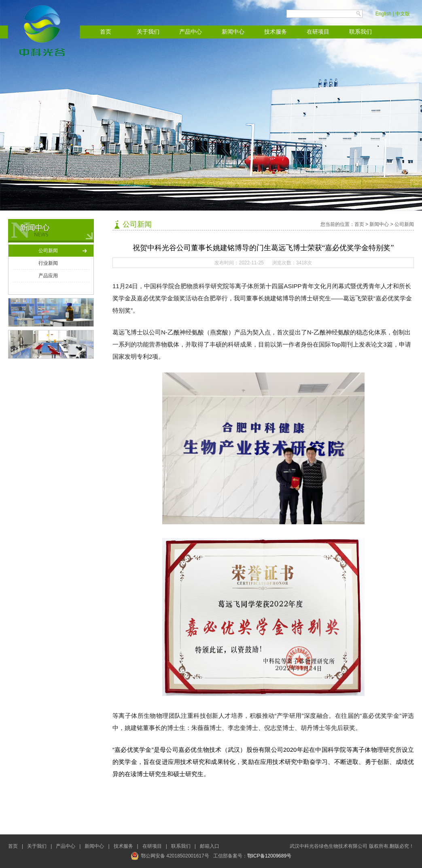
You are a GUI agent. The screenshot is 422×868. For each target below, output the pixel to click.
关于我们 (148, 32)
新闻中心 (233, 32)
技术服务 (276, 32)
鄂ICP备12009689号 (269, 856)
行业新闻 (48, 263)
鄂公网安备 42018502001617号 (170, 856)
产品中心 (191, 32)
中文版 (403, 14)
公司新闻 (48, 251)
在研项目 (318, 32)
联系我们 (361, 32)
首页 (106, 32)
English (383, 14)
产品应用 (48, 276)
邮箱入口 (210, 846)
